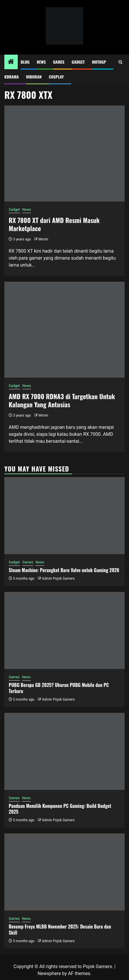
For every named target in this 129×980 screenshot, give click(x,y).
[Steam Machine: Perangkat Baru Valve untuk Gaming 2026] (64, 516)
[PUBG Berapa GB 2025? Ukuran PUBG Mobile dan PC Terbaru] (64, 630)
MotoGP (99, 62)
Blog (25, 62)
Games (59, 62)
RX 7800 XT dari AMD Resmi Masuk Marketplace (54, 224)
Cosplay (56, 77)
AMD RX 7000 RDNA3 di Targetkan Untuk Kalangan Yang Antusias (62, 400)
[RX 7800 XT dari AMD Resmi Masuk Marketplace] (64, 153)
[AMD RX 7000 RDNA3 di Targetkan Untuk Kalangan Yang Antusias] (64, 330)
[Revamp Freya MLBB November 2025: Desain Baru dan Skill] (64, 872)
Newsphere (49, 973)
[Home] (11, 62)
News (41, 62)
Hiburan (34, 77)
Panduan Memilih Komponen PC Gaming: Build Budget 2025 (60, 809)
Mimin (43, 239)
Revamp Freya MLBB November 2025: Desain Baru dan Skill (60, 930)
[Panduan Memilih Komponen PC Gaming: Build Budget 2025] (64, 751)
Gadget (78, 62)
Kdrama (12, 77)
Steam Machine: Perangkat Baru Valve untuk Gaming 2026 (64, 570)
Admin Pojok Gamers (58, 579)
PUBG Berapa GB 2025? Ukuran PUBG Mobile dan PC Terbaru (59, 688)
